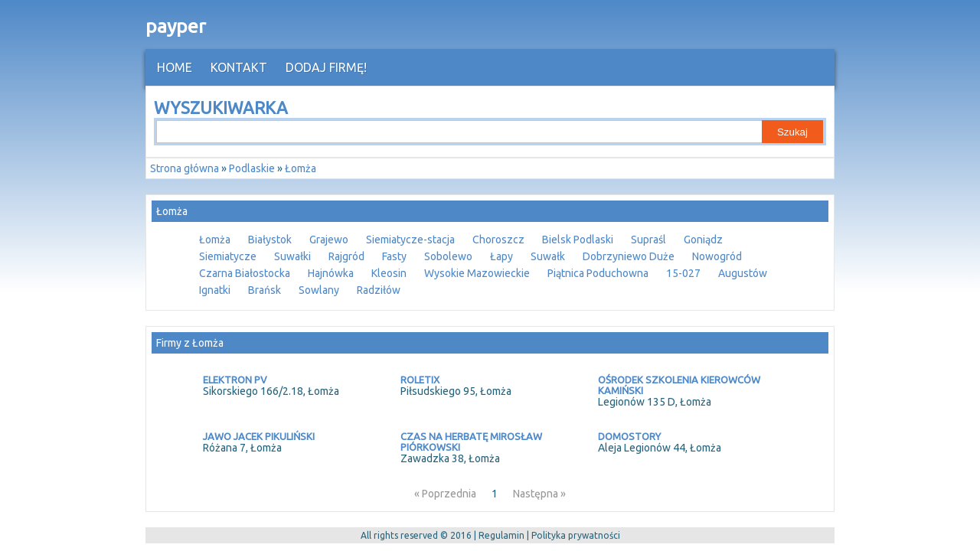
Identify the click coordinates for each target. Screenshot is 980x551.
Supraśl (648, 240)
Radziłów (379, 290)
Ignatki (215, 290)
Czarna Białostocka (245, 273)
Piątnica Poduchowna (598, 273)
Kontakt (239, 67)
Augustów (743, 273)
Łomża (215, 240)
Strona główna (185, 168)
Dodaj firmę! (326, 67)
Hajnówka (331, 273)
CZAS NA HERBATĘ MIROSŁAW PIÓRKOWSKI (471, 442)
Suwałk (548, 256)
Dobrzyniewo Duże (629, 256)
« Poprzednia (445, 494)
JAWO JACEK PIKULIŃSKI (259, 436)
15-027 (683, 273)
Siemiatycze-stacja (410, 240)
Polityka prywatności (576, 535)
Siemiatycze (228, 256)
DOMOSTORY (629, 436)
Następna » (539, 494)
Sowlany (319, 290)
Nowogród (717, 256)
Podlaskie (252, 168)
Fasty (394, 256)
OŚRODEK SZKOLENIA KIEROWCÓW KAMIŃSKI (679, 385)
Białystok (270, 240)
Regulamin (501, 535)
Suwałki (292, 256)
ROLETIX (420, 380)
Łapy (501, 256)
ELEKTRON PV (235, 380)
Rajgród (346, 256)
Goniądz (703, 240)
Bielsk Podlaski (578, 240)
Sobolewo (448, 256)
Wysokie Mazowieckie (477, 273)
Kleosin (389, 273)
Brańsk (265, 290)
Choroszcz (498, 240)
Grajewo (329, 240)
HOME (175, 67)
